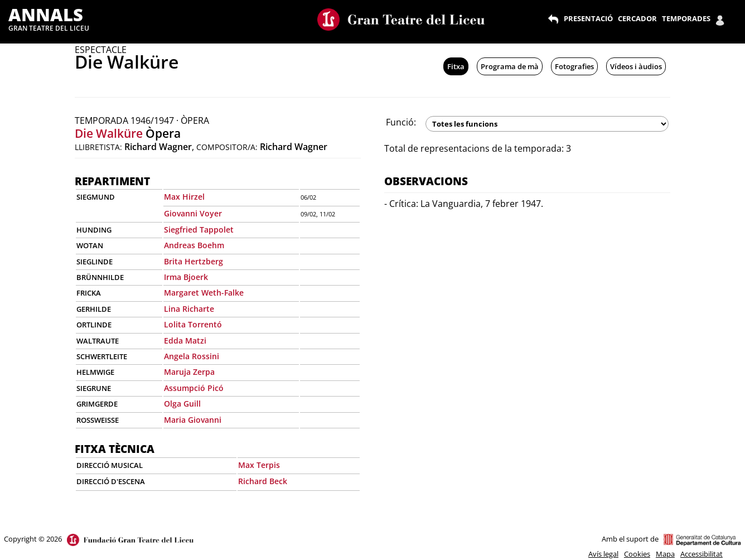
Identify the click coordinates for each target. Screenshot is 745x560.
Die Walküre (109, 133)
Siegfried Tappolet (199, 230)
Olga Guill (182, 404)
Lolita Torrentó (193, 324)
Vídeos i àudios (636, 66)
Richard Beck (263, 481)
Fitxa (456, 66)
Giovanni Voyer (193, 213)
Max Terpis (259, 465)
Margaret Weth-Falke (204, 293)
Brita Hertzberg (193, 261)
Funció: (401, 122)
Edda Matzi (185, 341)
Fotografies (574, 66)
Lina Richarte (189, 309)
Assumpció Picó (194, 388)
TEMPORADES (686, 18)
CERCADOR (637, 18)
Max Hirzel (184, 197)
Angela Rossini (192, 356)
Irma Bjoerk (186, 277)
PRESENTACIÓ (588, 18)
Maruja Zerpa (189, 372)
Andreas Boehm (194, 245)
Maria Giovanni (193, 420)
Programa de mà (510, 66)
